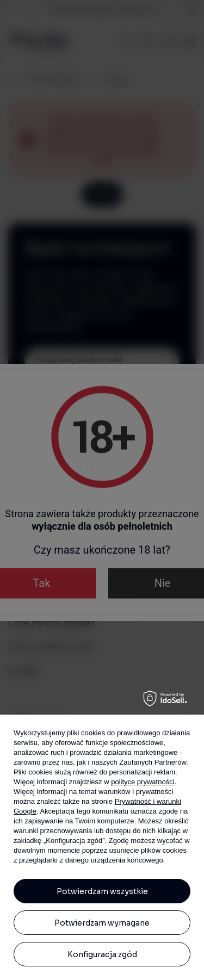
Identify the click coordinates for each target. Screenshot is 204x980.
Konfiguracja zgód (102, 954)
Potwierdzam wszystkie (102, 891)
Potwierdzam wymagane (102, 923)
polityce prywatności (143, 782)
